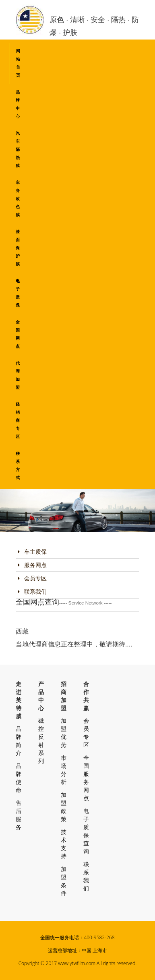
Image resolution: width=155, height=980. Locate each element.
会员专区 (32, 578)
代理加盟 (18, 375)
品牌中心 (18, 104)
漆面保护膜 (18, 248)
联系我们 (32, 592)
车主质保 (32, 552)
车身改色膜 (18, 199)
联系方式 (18, 466)
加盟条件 (64, 881)
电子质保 (18, 293)
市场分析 (64, 770)
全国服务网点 (86, 778)
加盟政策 (64, 807)
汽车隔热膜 (18, 149)
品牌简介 (19, 741)
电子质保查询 (86, 831)
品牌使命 (19, 778)
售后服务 (19, 815)
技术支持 (64, 844)
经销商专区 (18, 420)
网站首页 (18, 63)
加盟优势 (64, 733)
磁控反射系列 (41, 741)
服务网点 (32, 565)
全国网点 (18, 334)
